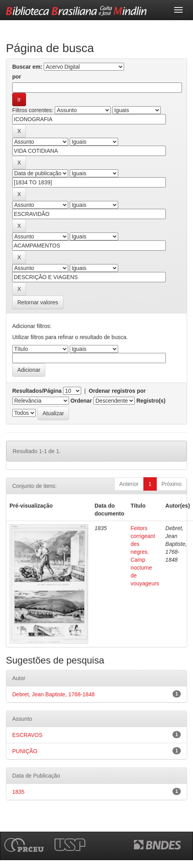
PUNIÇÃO (25, 751)
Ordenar (81, 401)
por (17, 77)
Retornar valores (38, 302)
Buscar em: (27, 67)
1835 (18, 792)
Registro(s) (151, 401)
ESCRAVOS (27, 735)
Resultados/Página (37, 391)
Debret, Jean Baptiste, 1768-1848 (53, 694)
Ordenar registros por (117, 391)
